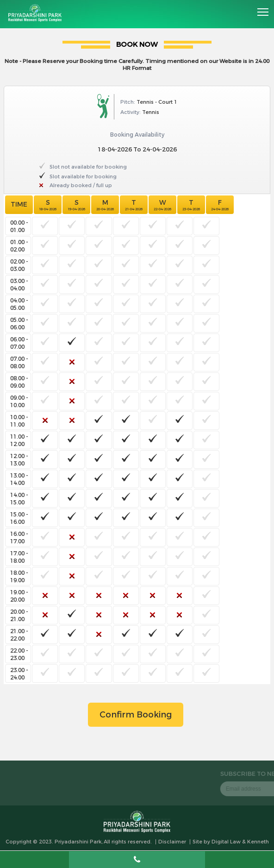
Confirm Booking (136, 715)
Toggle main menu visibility (263, 9)
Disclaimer (172, 842)
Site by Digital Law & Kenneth (231, 842)
